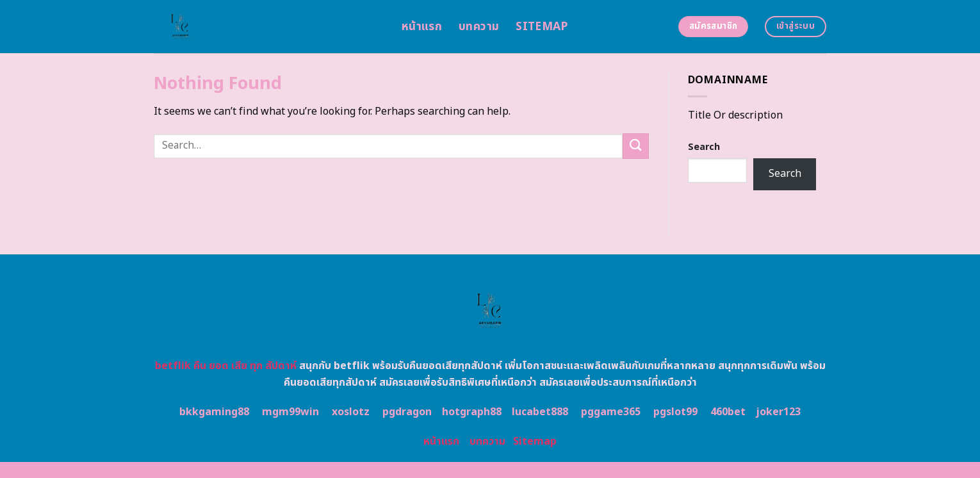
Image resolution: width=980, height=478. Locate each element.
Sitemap (542, 27)
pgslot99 (675, 412)
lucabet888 (540, 412)
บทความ (479, 27)
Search (704, 147)
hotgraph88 (472, 412)
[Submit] (635, 146)
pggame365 (611, 412)
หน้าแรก (422, 27)
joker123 (778, 412)
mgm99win (290, 412)
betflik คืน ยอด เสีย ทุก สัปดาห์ (226, 366)
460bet (728, 412)
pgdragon (407, 412)
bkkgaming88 (214, 412)
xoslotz (351, 412)
